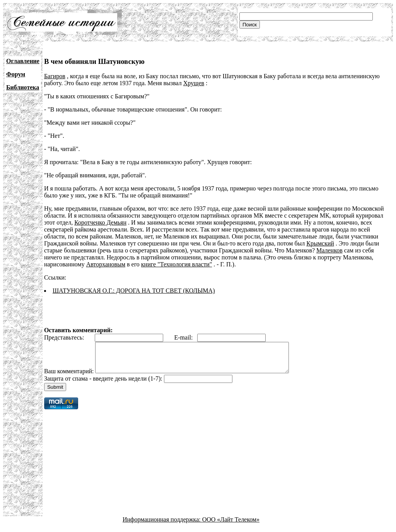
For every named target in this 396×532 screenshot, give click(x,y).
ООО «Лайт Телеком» (231, 525)
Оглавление (23, 61)
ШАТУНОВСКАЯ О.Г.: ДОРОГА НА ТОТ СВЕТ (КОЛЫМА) (134, 291)
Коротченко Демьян (100, 222)
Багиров (55, 76)
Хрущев (194, 83)
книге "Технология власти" (177, 264)
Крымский (320, 243)
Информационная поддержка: (162, 525)
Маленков (329, 250)
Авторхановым (106, 264)
